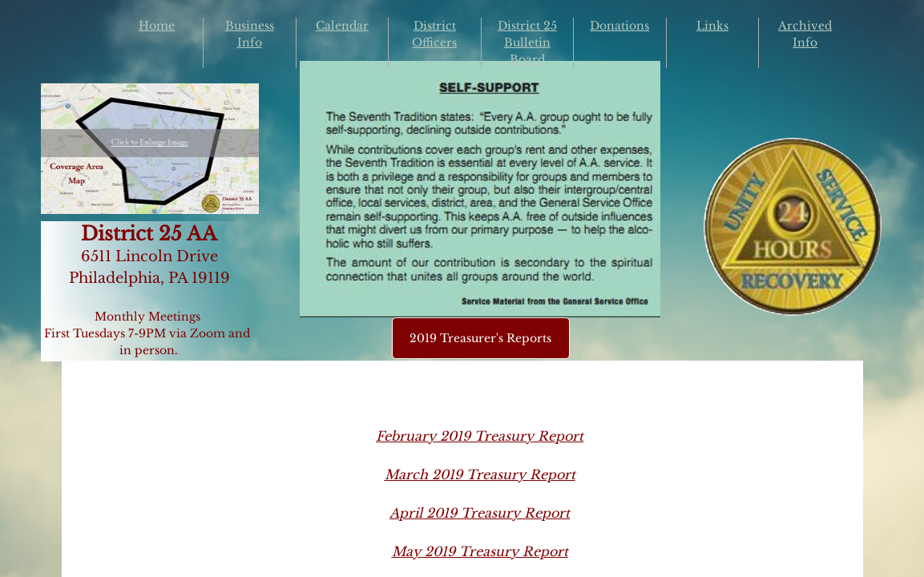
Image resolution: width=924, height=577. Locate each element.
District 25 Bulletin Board (527, 42)
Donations (619, 26)
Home (157, 26)
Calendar (342, 26)
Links (712, 26)
